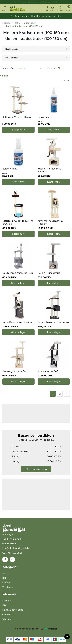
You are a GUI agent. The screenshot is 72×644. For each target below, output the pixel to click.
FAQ (5, 605)
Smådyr (6, 583)
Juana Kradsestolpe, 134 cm (17, 322)
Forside (6, 23)
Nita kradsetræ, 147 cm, (50, 371)
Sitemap (7, 619)
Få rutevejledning (36, 469)
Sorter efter (8, 68)
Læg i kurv (18, 130)
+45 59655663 (10, 544)
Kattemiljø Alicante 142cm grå (54, 322)
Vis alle (4, 76)
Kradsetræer (29, 23)
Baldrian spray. (10, 169)
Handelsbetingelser (13, 610)
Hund (5, 573)
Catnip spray (44, 117)
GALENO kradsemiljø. (49, 273)
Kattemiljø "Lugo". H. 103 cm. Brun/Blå (18, 222)
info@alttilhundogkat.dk (16, 548)
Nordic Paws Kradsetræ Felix (18, 273)
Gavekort (7, 615)
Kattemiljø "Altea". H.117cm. (17, 117)
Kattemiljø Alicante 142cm (16, 371)
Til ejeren (8, 587)
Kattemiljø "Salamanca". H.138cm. (50, 222)
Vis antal (52, 68)
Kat (16, 23)
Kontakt (7, 601)
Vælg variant (54, 130)
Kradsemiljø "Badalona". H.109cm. (50, 170)
